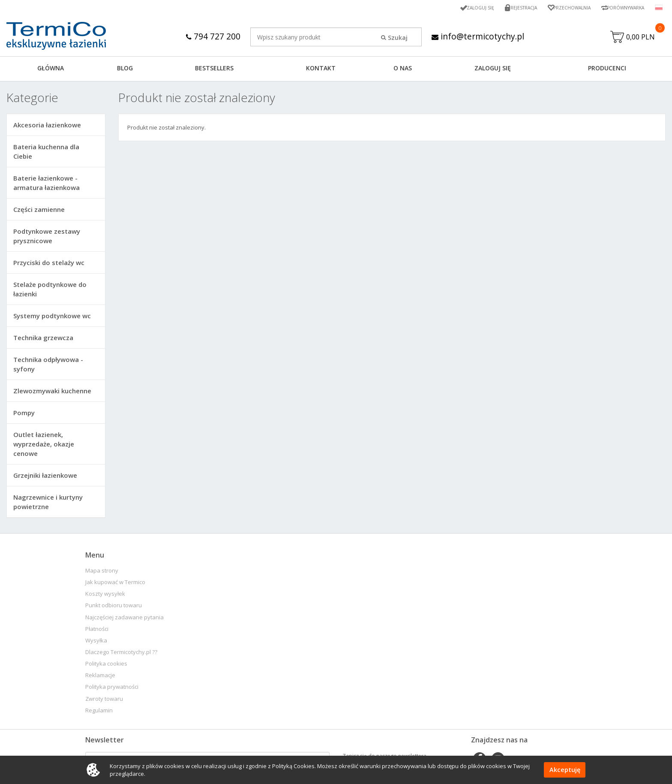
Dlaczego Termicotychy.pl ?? (121, 654)
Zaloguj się (464, 8)
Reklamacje (100, 677)
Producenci (607, 70)
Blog (125, 70)
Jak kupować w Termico (115, 584)
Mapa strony (102, 573)
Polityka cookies (106, 666)
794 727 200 (211, 36)
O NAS (403, 70)
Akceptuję (565, 770)
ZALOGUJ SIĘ (493, 70)
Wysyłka (96, 643)
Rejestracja (510, 8)
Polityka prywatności (112, 689)
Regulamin (99, 713)
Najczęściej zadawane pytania (124, 620)
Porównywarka (622, 8)
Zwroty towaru (104, 701)
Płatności (97, 631)
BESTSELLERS (214, 70)
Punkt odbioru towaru (114, 608)
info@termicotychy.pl (478, 36)
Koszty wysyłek (105, 596)
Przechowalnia (563, 8)
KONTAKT (321, 70)
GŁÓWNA (51, 70)
